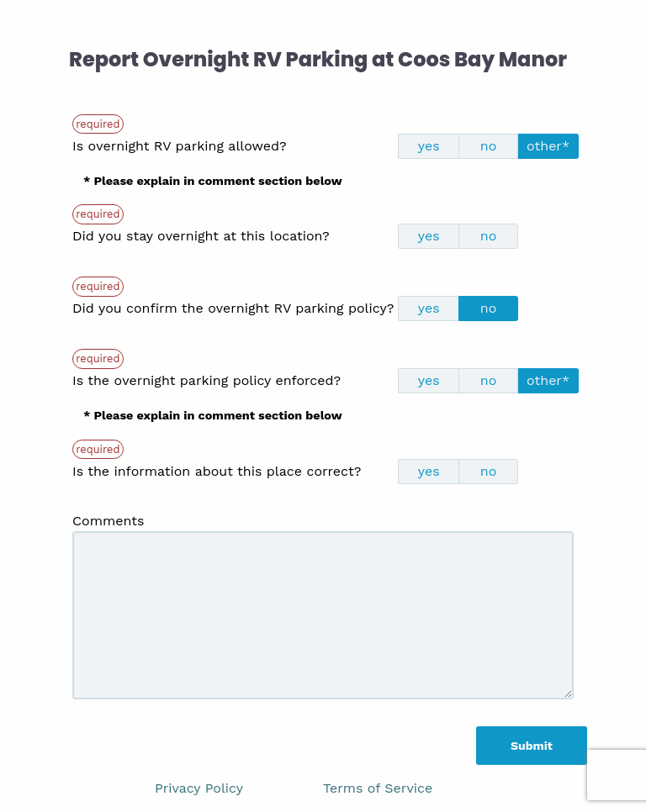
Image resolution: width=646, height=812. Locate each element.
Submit (532, 746)
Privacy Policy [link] (199, 788)
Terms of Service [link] (378, 788)
